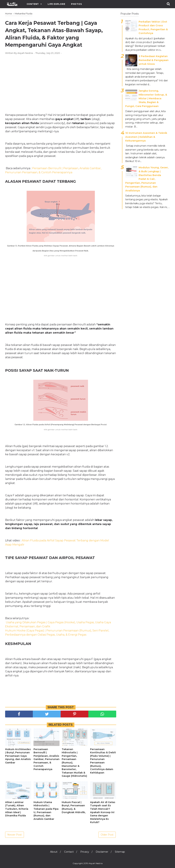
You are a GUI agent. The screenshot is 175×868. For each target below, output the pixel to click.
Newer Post (15, 835)
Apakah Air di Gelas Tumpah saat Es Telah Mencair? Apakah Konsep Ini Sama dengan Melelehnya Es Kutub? (103, 812)
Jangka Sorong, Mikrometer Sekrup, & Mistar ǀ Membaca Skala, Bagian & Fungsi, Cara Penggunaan (146, 98)
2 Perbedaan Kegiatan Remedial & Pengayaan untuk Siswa (154, 60)
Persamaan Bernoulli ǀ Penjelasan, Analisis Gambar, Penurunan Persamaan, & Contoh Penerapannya (46, 759)
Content (33, 4)
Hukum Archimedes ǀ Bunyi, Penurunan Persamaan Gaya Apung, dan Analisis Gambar (18, 756)
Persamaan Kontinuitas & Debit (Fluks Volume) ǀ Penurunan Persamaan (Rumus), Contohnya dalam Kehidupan (103, 761)
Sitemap (120, 852)
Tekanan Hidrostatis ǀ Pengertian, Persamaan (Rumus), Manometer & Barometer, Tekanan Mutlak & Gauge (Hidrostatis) (74, 763)
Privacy (85, 852)
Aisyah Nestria (96, 863)
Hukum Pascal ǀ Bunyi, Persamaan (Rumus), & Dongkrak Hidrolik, (74, 807)
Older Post (107, 835)
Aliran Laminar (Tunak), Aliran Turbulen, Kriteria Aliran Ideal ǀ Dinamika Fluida (17, 809)
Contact (69, 852)
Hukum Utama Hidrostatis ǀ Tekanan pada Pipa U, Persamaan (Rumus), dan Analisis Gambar (46, 811)
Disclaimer (102, 852)
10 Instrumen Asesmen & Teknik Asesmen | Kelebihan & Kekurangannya (146, 137)
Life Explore (56, 4)
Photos (76, 4)
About (54, 852)
